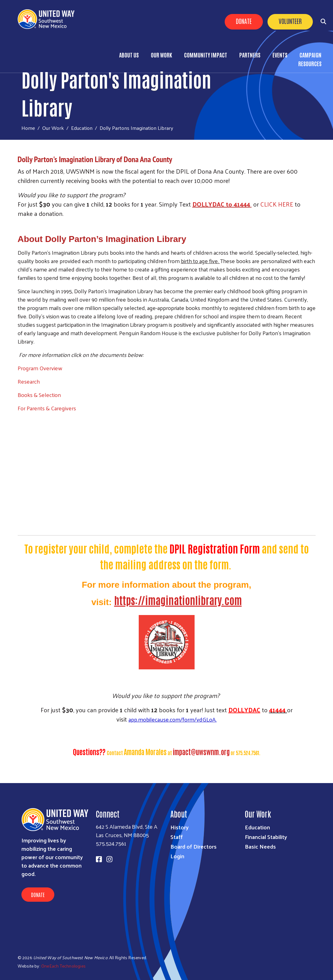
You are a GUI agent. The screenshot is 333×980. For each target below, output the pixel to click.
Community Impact (206, 55)
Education (82, 128)
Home (28, 128)
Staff (177, 837)
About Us (129, 55)
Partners (250, 55)
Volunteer (290, 21)
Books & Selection (39, 395)
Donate (244, 21)
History (180, 827)
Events (280, 55)
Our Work (161, 55)
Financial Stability (266, 837)
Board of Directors (193, 846)
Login (177, 856)
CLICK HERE (277, 204)
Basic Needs (260, 846)
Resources (310, 63)
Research (29, 381)
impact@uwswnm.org (201, 752)
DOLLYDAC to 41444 (221, 204)
